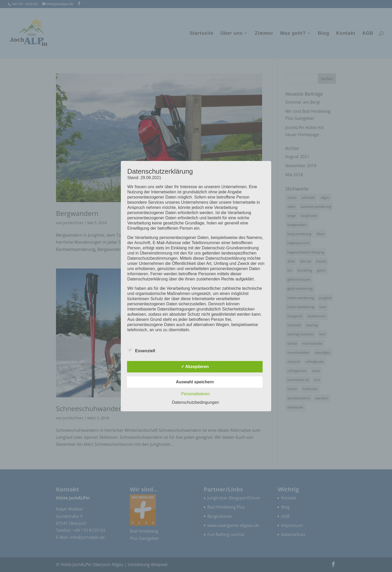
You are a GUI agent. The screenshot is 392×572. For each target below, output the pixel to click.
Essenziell (141, 350)
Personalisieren (195, 394)
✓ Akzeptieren (195, 367)
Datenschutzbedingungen (195, 402)
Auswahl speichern (195, 382)
